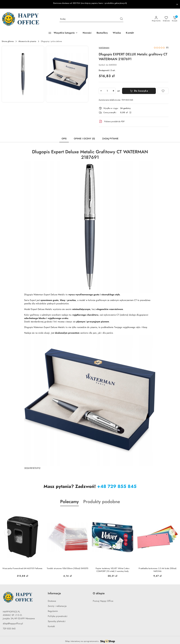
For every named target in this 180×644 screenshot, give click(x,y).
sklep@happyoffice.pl (13, 624)
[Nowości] (87, 33)
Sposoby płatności (57, 621)
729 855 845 (9, 629)
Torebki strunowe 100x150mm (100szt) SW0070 (68, 568)
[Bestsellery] (102, 33)
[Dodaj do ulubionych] (163, 91)
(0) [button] (167, 48)
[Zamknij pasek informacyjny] (177, 4)
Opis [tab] (64, 139)
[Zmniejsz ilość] (101, 91)
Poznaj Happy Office (103, 601)
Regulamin (53, 611)
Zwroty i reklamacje (57, 606)
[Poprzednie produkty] (8, 532)
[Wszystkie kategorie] (62, 33)
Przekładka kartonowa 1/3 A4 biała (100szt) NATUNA (157, 570)
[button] (23, 74)
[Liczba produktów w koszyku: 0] (175, 19)
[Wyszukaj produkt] (91, 19)
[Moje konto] (156, 19)
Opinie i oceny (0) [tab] (84, 139)
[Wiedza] (117, 33)
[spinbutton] (107, 91)
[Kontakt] (130, 33)
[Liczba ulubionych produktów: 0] (166, 19)
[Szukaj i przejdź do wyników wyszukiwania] (121, 19)
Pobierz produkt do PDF (112, 121)
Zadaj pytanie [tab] (110, 139)
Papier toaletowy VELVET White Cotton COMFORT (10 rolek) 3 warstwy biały (112, 570)
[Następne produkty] (172, 532)
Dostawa (52, 601)
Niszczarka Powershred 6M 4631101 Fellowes (22, 568)
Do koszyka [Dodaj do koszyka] (139, 91)
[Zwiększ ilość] (113, 91)
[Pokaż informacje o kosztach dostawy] (130, 112)
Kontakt (51, 626)
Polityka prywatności (58, 616)
